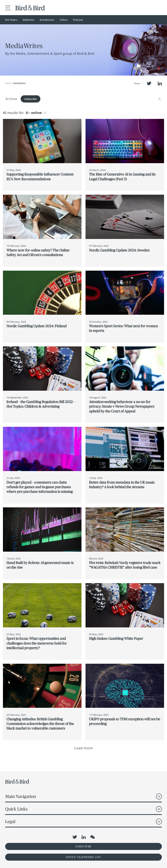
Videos (64, 20)
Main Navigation (21, 796)
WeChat (93, 837)
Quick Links (16, 809)
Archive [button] (11, 99)
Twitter (149, 83)
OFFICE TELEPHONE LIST (83, 857)
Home (8, 83)
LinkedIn (160, 83)
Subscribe (31, 99)
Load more (84, 748)
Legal (10, 821)
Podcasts (78, 20)
